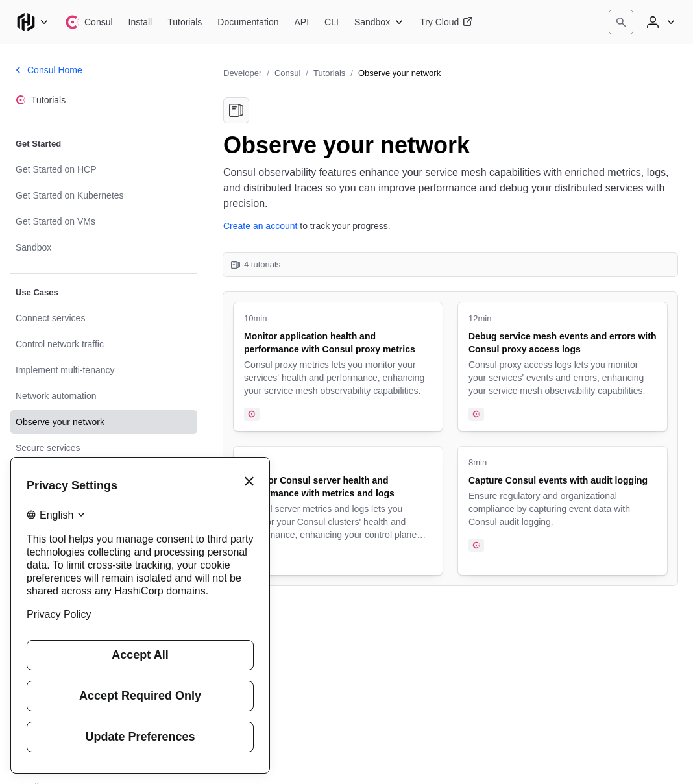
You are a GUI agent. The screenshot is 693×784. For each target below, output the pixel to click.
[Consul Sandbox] (379, 22)
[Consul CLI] (332, 22)
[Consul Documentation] (248, 22)
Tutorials (329, 73)
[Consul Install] (140, 22)
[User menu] (659, 22)
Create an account (260, 226)
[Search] (621, 22)
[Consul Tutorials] (185, 22)
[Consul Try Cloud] (446, 22)
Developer (242, 73)
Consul (287, 73)
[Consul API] (302, 22)
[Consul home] (89, 22)
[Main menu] (32, 22)
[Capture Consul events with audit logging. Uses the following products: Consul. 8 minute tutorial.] (563, 511)
